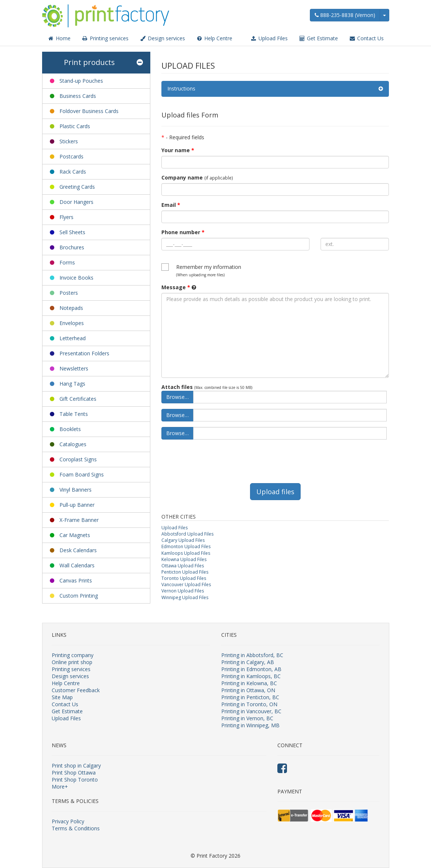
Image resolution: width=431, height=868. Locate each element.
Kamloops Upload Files (186, 553)
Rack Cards (73, 172)
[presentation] (218, 459)
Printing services (105, 38)
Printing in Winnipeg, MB (250, 725)
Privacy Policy (68, 821)
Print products (103, 63)
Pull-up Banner (77, 505)
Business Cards (78, 96)
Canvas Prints (76, 580)
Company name (182, 177)
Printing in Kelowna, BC (249, 683)
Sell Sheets (72, 232)
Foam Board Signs (82, 474)
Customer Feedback (76, 690)
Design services (162, 38)
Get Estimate (318, 38)
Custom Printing (79, 596)
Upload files (275, 492)
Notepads (71, 308)
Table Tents (74, 414)
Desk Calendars (78, 550)
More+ (60, 787)
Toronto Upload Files (184, 578)
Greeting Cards (77, 187)
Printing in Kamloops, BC (251, 676)
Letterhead (73, 338)
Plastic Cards (75, 126)
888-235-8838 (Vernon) (345, 15)
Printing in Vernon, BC (247, 718)
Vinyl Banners (76, 490)
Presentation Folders (84, 353)
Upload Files (269, 38)
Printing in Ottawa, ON (248, 690)
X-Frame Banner (79, 520)
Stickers (69, 141)
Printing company (73, 655)
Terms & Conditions (76, 828)
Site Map (62, 697)
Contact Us (366, 38)
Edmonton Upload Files (186, 546)
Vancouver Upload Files (186, 585)
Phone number (183, 232)
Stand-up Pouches (81, 81)
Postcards (71, 156)
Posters (69, 293)
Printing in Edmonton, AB (251, 669)
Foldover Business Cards (89, 111)
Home (59, 38)
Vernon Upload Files (183, 591)
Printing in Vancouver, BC (251, 711)
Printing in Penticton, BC (250, 697)
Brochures (72, 247)
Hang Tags (72, 384)
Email (171, 205)
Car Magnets (75, 535)
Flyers (66, 217)
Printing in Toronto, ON (249, 704)
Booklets (70, 429)
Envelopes (72, 323)
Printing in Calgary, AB (248, 662)
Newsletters (74, 368)
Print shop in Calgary (76, 766)
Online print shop (72, 662)
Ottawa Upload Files (183, 566)
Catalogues (73, 444)
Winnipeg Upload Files (185, 597)
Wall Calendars (77, 565)
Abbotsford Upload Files (187, 534)
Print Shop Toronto (75, 780)
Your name (178, 150)
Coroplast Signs (78, 459)
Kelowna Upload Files (184, 559)
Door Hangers (76, 202)
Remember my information (209, 270)
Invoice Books (76, 278)
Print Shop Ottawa (74, 773)
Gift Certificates (78, 399)
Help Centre (214, 38)
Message (176, 287)
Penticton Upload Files (185, 572)
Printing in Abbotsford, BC (252, 655)
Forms (67, 262)
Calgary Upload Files (183, 540)
